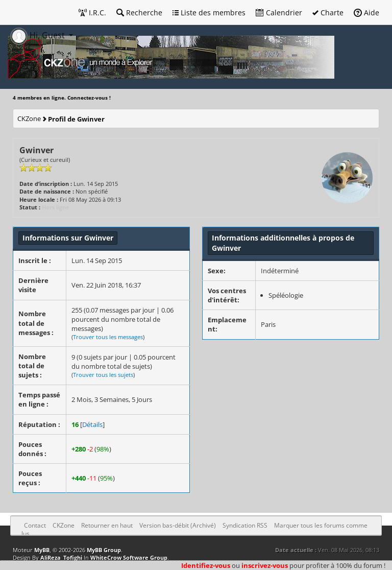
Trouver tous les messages (108, 337)
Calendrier (279, 13)
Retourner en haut (107, 525)
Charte (328, 13)
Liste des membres (209, 13)
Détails (92, 424)
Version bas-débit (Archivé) (178, 525)
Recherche (139, 13)
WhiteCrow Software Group (129, 557)
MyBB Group (104, 550)
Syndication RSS (245, 525)
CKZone (29, 118)
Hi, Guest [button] (39, 35)
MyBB (42, 550)
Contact (35, 525)
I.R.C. (92, 13)
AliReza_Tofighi (61, 557)
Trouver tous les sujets (103, 375)
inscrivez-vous (265, 565)
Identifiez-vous (206, 565)
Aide (366, 13)
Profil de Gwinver (76, 119)
